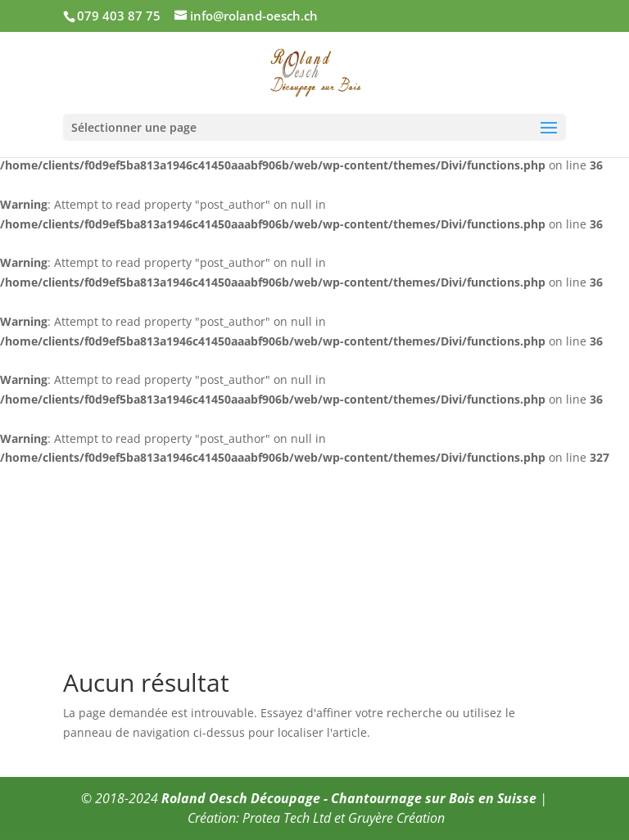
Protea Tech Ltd (287, 818)
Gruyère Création (396, 818)
